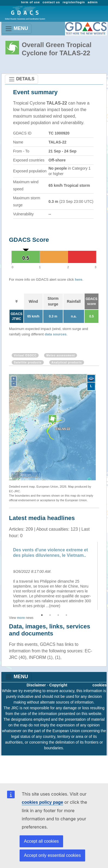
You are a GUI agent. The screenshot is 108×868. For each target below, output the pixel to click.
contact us (51, 2)
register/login (74, 2)
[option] (54, 576)
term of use (30, 2)
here (78, 279)
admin (93, 2)
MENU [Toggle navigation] (16, 29)
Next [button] (103, 576)
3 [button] (58, 615)
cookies (100, 685)
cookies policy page (42, 802)
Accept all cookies (41, 841)
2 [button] (50, 615)
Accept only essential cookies (52, 855)
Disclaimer (36, 685)
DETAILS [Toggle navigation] (21, 79)
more (21, 618)
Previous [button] (5, 576)
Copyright (58, 685)
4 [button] (66, 615)
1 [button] (42, 615)
